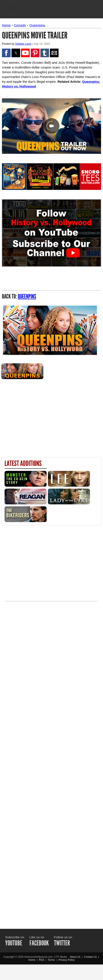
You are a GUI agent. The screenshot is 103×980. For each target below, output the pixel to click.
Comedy (20, 25)
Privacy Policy (66, 960)
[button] (10, 9)
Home (6, 25)
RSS (42, 960)
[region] (51, 416)
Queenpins (37, 25)
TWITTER (62, 943)
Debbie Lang (23, 44)
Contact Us (90, 957)
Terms (51, 960)
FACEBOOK (39, 943)
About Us (75, 957)
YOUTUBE (14, 943)
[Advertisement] (51, 761)
